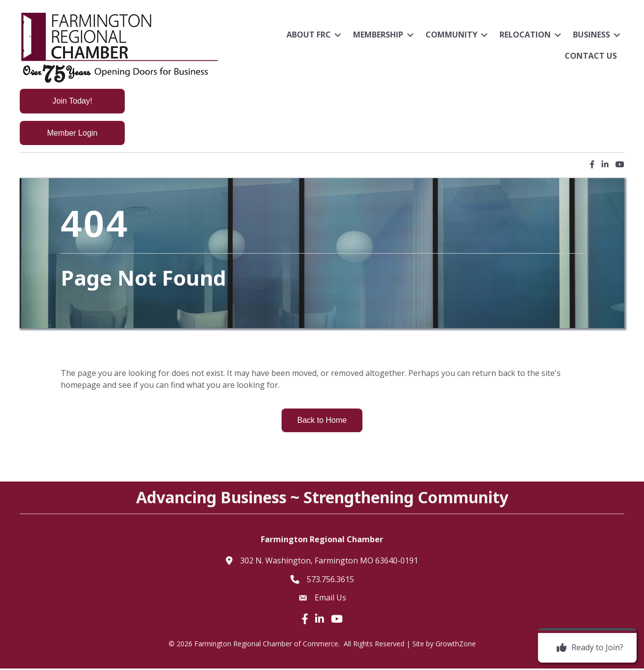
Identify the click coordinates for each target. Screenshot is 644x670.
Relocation (525, 35)
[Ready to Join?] (588, 648)
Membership (378, 35)
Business (591, 35)
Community (451, 35)
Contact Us (591, 56)
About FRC (309, 35)
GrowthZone (456, 645)
